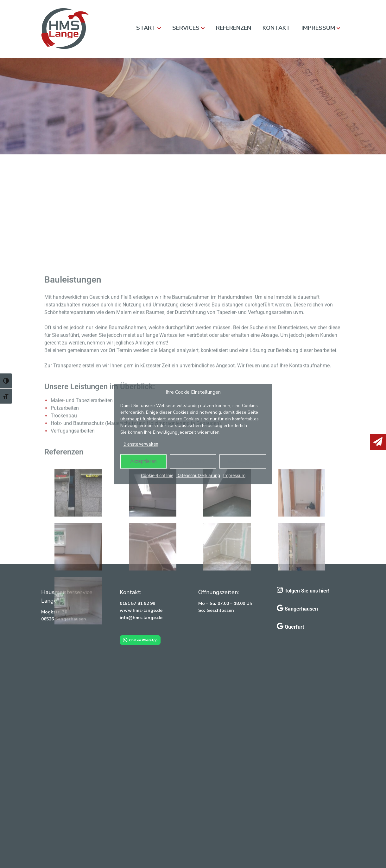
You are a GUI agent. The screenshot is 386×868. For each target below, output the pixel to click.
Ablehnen (193, 461)
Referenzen (234, 28)
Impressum (234, 476)
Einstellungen (243, 461)
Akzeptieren (143, 461)
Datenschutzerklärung (198, 476)
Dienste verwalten (141, 444)
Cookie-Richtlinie (157, 476)
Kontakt (276, 28)
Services (186, 28)
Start (146, 28)
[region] (193, 106)
